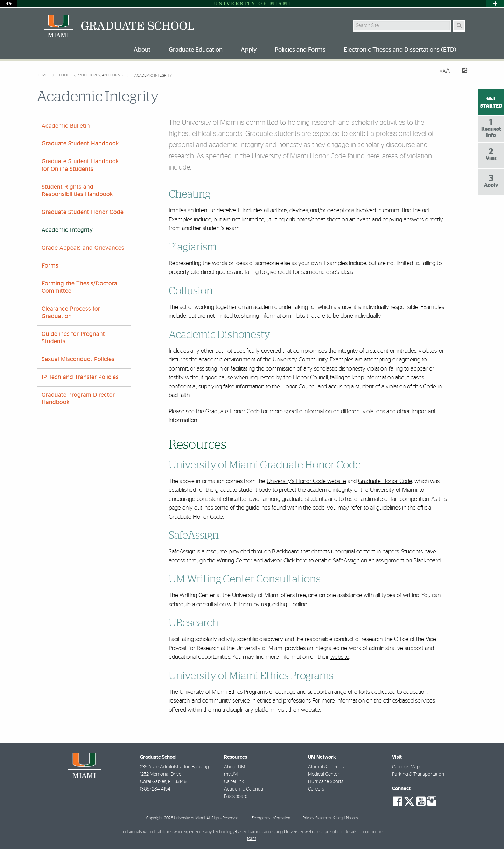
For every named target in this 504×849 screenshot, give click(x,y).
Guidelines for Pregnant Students (73, 338)
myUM (231, 774)
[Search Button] (459, 26)
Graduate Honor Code (233, 411)
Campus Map (406, 767)
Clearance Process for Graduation (71, 313)
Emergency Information (271, 818)
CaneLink (234, 782)
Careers (316, 789)
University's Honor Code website (306, 481)
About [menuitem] (142, 50)
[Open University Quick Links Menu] (495, 4)
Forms (50, 266)
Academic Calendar (244, 789)
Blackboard (236, 796)
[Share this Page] (461, 71)
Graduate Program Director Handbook (78, 399)
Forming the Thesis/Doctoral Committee (80, 287)
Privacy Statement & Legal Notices (330, 818)
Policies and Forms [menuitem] (300, 50)
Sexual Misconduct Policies (78, 359)
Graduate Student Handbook (80, 144)
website (340, 657)
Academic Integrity (153, 75)
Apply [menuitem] (249, 50)
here (373, 156)
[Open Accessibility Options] (9, 4)
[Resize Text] (445, 71)
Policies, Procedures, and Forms (92, 75)
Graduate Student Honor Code (83, 212)
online (300, 604)
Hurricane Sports (326, 782)
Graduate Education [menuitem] (196, 50)
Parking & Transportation (418, 774)
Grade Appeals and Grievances (83, 248)
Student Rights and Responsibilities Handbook (77, 191)
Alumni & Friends (326, 767)
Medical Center (324, 774)
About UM (234, 767)
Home (43, 75)
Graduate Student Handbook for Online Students (80, 165)
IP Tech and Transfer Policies (80, 377)
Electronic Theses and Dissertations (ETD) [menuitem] (400, 50)
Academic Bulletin (66, 126)
